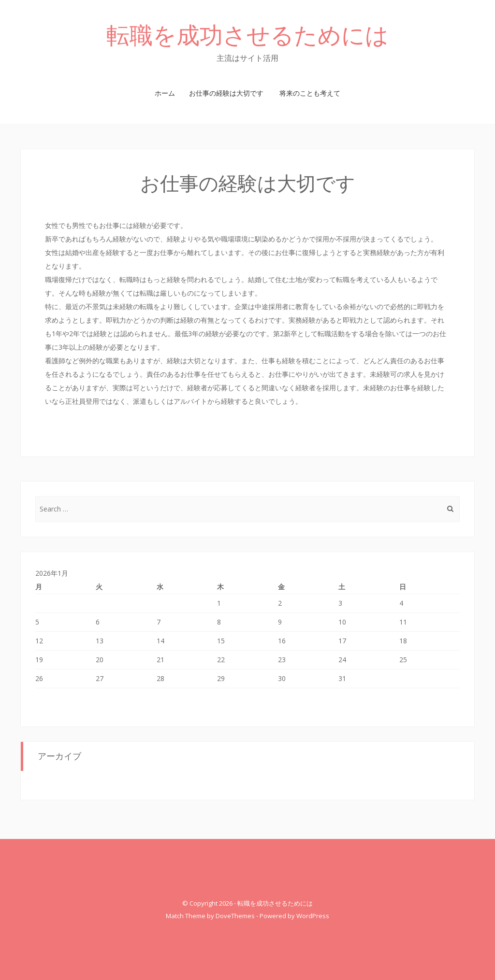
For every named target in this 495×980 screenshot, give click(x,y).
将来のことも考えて (310, 93)
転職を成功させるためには (247, 36)
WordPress (313, 916)
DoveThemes (235, 916)
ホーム (165, 93)
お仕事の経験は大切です (226, 93)
